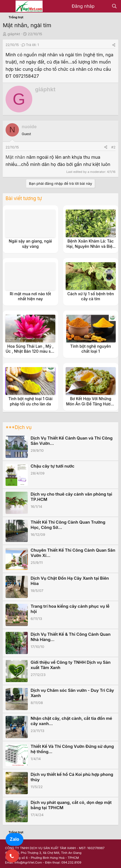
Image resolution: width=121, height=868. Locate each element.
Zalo (14, 839)
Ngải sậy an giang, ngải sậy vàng (30, 244)
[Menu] (8, 6)
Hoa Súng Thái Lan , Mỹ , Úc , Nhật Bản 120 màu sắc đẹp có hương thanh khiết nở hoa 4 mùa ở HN (30, 354)
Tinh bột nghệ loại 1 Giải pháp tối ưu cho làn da (30, 401)
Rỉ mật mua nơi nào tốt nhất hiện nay (30, 296)
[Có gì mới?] (103, 6)
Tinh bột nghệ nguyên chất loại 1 (91, 349)
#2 (113, 147)
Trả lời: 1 (30, 45)
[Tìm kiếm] (114, 6)
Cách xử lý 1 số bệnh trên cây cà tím (91, 296)
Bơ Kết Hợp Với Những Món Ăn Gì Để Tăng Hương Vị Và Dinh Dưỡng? (91, 404)
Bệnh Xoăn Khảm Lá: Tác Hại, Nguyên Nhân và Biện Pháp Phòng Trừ (91, 246)
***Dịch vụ (18, 427)
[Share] (114, 45)
